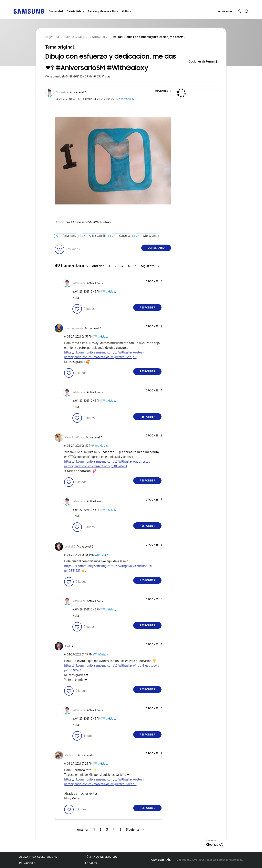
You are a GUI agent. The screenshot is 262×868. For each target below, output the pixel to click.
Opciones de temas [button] (202, 61)
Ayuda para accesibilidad (38, 857)
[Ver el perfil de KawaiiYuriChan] (74, 438)
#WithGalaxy (126, 99)
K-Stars (126, 12)
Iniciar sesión (225, 11)
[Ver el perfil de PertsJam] (70, 755)
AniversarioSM (98, 236)
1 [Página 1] (109, 266)
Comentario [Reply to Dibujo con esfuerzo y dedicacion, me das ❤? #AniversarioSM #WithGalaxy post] (156, 248)
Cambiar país (161, 860)
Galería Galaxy (75, 12)
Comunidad (56, 12)
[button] (164, 91)
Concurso (125, 236)
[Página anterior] (97, 266)
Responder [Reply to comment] (147, 308)
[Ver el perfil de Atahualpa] (62, 93)
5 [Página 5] (136, 266)
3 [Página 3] (122, 266)
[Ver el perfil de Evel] (68, 646)
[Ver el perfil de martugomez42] (74, 328)
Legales (91, 863)
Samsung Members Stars (103, 12)
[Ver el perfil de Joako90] (70, 547)
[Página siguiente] (150, 266)
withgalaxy (150, 236)
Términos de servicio (101, 857)
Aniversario (69, 236)
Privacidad (27, 863)
